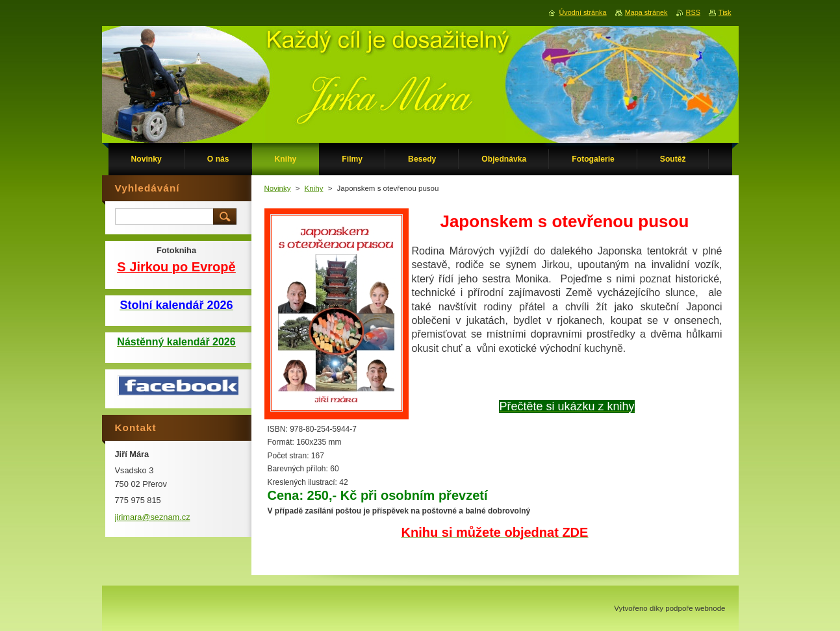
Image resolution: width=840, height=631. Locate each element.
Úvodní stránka (582, 12)
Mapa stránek (646, 12)
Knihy (314, 188)
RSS (693, 12)
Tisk (725, 12)
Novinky (278, 188)
